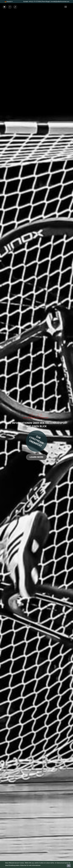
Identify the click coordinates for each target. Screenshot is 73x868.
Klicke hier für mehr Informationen (30, 865)
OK (69, 866)
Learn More (36, 457)
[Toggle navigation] (68, 7)
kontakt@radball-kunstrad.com (60, 2)
